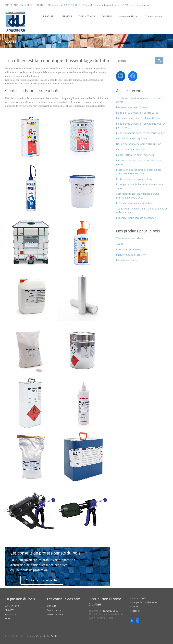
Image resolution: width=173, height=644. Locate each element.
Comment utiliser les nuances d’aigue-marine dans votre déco (138, 196)
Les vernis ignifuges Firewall (132, 107)
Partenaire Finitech (129, 17)
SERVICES (67, 17)
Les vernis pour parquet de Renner (136, 218)
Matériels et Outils (127, 260)
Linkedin (134, 607)
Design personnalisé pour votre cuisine (139, 144)
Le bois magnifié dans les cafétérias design (141, 133)
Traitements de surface (129, 238)
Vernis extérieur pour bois (131, 149)
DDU (8, 619)
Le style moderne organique (132, 139)
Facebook (135, 611)
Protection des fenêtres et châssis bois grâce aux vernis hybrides (139, 172)
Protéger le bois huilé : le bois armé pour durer (140, 186)
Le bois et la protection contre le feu (137, 113)
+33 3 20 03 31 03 (71, 5)
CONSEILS (107, 17)
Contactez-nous (154, 17)
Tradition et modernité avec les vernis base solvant (141, 100)
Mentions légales (139, 598)
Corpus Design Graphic (47, 636)
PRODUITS (49, 17)
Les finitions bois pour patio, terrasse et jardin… (139, 162)
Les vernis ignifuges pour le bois (135, 203)
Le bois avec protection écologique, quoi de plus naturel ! (141, 126)
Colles (120, 244)
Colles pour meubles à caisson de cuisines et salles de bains (142, 211)
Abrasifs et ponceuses (129, 249)
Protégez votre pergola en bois (134, 179)
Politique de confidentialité (144, 602)
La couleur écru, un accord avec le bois (138, 118)
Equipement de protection (131, 255)
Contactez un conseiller (42, 580)
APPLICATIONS (87, 17)
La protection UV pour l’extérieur (135, 155)
